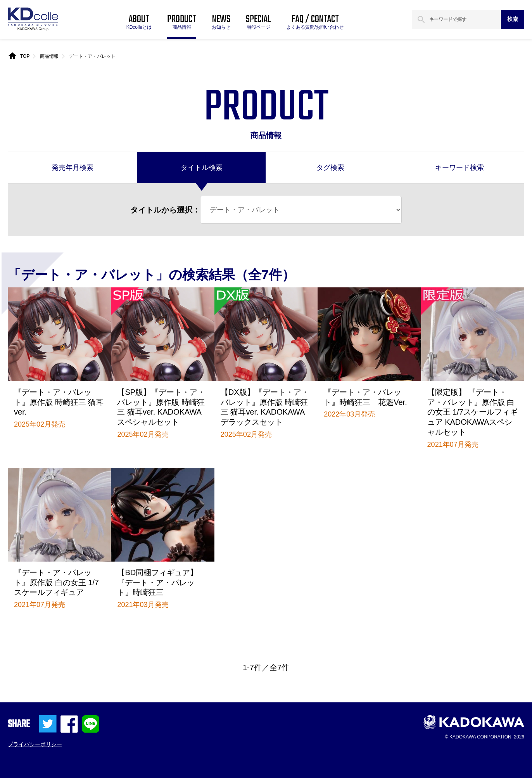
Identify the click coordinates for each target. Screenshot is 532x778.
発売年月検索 (73, 168)
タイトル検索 (202, 168)
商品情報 (49, 56)
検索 (513, 19)
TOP (25, 56)
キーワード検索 (459, 168)
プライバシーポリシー (35, 744)
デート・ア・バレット (92, 56)
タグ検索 (330, 168)
